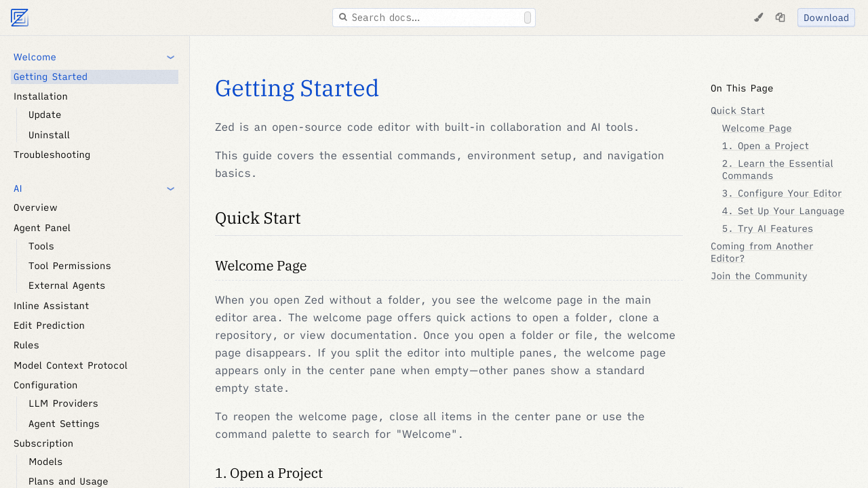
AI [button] (18, 188)
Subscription (43, 443)
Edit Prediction (49, 325)
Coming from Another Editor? (762, 252)
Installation (41, 96)
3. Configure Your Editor (782, 193)
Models (45, 462)
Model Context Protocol (71, 365)
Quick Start (258, 218)
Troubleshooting (52, 155)
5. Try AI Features (768, 228)
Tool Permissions (70, 266)
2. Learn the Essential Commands (778, 169)
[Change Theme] (758, 18)
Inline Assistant (51, 306)
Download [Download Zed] (826, 18)
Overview (36, 207)
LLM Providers (63, 403)
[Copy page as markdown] (780, 18)
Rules (26, 345)
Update (45, 115)
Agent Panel (42, 228)
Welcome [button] (35, 57)
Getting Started (51, 77)
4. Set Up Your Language (784, 211)
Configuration (46, 385)
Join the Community (759, 276)
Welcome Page (261, 265)
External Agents (67, 285)
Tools (41, 246)
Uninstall (49, 135)
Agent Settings (64, 424)
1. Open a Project (269, 473)
